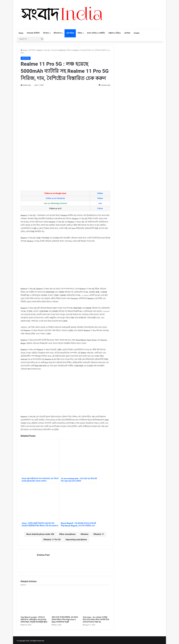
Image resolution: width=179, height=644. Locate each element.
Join (100, 203)
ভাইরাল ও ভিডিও (114, 33)
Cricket (137, 33)
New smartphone (68, 534)
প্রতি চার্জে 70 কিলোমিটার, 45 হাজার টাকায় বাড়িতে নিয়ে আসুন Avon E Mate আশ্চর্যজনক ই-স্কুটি (65, 618)
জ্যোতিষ (127, 33)
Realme (85, 534)
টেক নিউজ (70, 33)
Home (21, 33)
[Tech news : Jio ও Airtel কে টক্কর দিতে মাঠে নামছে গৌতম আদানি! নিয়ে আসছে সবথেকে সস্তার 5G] (96, 600)
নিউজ (80, 33)
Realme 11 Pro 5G (53, 540)
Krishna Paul (27, 85)
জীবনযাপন (57, 33)
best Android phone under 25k (41, 534)
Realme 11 (99, 534)
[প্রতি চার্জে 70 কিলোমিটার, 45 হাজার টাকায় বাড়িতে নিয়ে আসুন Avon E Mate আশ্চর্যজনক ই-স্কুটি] (65, 600)
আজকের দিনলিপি (33, 33)
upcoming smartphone (77, 540)
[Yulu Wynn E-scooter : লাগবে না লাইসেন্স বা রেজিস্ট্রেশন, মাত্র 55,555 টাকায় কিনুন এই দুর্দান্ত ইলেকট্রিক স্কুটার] (34, 600)
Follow (100, 193)
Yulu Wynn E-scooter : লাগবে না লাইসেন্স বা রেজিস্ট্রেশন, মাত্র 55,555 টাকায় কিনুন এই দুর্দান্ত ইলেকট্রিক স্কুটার (34, 618)
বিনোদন (46, 33)
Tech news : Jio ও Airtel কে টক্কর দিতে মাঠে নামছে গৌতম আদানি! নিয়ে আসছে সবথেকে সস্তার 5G (96, 618)
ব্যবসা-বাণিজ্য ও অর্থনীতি (96, 33)
